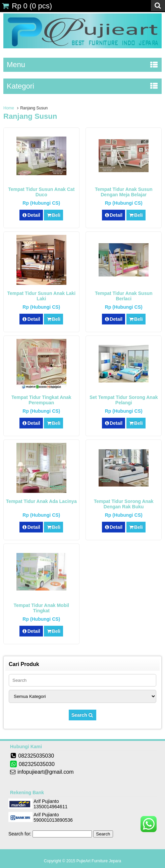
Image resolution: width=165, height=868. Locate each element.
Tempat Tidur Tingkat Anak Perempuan (41, 400)
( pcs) (27, 6)
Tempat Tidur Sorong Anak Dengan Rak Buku (124, 504)
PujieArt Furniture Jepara (99, 861)
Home (9, 108)
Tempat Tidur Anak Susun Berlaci (124, 296)
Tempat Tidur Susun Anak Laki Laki (41, 296)
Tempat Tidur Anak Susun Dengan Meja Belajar (124, 192)
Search (82, 715)
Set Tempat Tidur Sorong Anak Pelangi (124, 400)
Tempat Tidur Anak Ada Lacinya (41, 501)
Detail (31, 215)
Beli (53, 215)
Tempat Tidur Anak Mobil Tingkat (41, 608)
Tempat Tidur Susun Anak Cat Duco (41, 192)
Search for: (20, 834)
